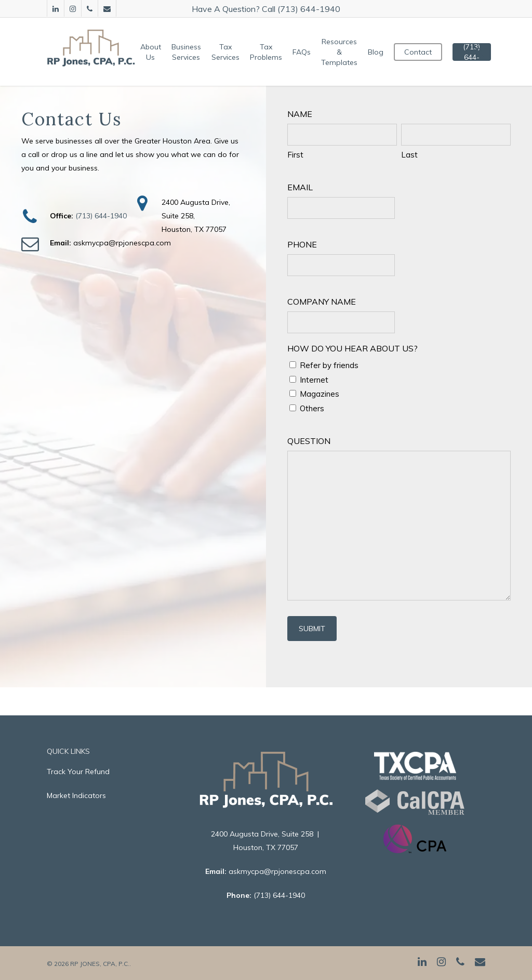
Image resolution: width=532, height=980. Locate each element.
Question (309, 441)
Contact (421, 52)
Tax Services (229, 52)
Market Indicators (76, 795)
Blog (379, 52)
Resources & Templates (342, 52)
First (295, 155)
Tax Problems (269, 52)
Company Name (322, 302)
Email (300, 187)
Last (409, 155)
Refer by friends (329, 365)
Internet (314, 380)
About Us (154, 52)
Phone (302, 244)
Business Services (189, 52)
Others (312, 408)
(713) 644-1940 (101, 216)
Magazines (320, 394)
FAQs (305, 52)
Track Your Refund (78, 772)
